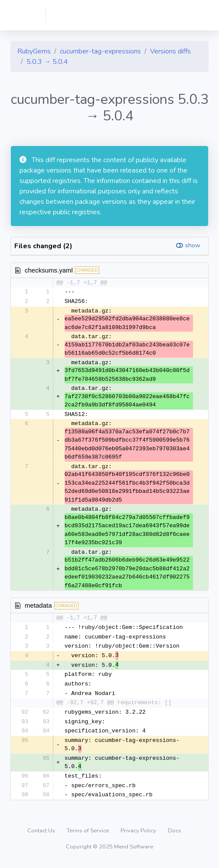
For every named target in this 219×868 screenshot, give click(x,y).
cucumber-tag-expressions (100, 51)
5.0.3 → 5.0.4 (47, 62)
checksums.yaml (49, 270)
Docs (175, 835)
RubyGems (34, 51)
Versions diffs (170, 51)
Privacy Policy (139, 835)
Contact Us (42, 835)
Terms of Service (88, 835)
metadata (38, 606)
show (193, 245)
